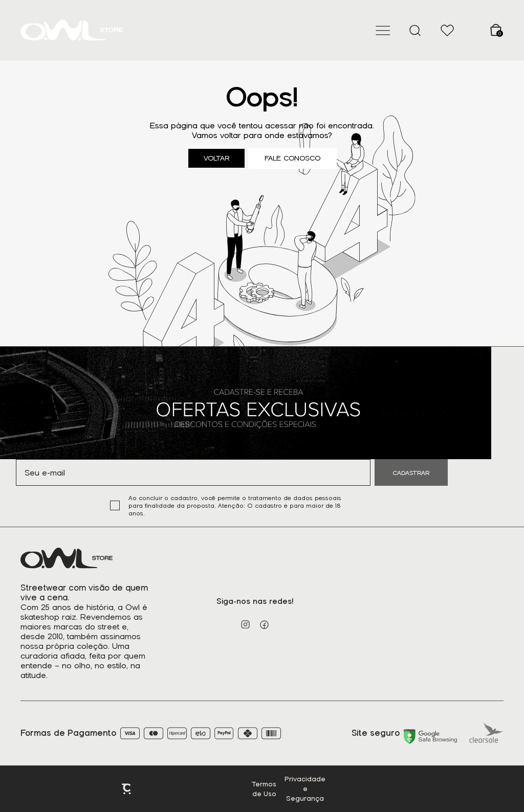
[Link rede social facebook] (264, 625)
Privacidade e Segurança (305, 789)
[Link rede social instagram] (245, 625)
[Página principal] (72, 30)
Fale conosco (292, 158)
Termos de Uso (264, 789)
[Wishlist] (447, 30)
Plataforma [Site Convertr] (127, 789)
